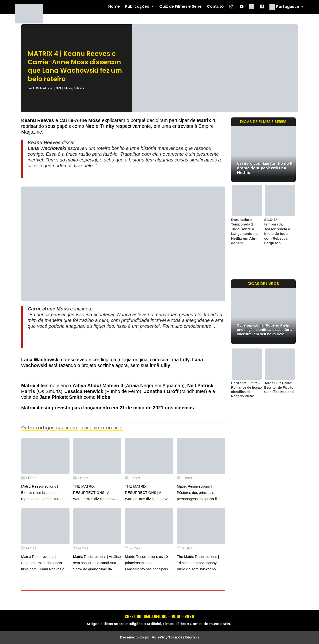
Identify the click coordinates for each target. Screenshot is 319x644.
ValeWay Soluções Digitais (175, 637)
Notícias (79, 88)
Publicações (137, 7)
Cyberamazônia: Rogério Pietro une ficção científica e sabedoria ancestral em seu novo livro (265, 330)
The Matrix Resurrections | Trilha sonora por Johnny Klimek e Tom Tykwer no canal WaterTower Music (198, 563)
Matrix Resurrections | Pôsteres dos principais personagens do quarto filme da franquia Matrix (200, 493)
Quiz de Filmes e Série (180, 7)
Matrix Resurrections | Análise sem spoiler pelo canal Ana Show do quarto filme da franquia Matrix (97, 563)
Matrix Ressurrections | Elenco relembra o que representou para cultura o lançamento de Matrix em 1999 (42, 493)
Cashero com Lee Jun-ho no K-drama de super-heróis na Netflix (265, 168)
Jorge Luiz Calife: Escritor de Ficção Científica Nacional (279, 387)
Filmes (68, 88)
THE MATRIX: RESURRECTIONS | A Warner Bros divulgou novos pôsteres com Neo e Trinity (147, 493)
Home (114, 7)
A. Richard (39, 88)
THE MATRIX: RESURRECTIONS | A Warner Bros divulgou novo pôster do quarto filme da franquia (95, 493)
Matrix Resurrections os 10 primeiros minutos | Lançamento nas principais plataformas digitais (146, 563)
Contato (215, 7)
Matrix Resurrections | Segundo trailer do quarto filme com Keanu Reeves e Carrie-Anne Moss (43, 563)
